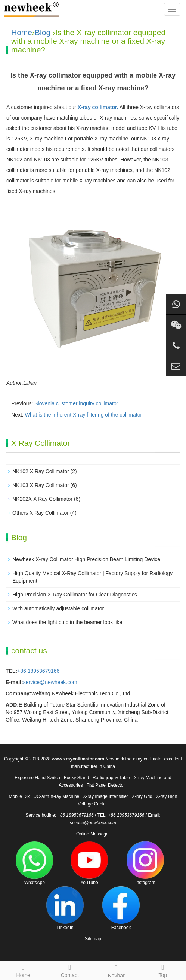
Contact (70, 970)
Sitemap (93, 939)
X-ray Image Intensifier (106, 796)
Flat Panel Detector (106, 785)
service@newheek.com (50, 682)
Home (22, 32)
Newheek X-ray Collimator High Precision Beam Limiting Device (86, 559)
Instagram (145, 863)
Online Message (92, 834)
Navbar (116, 970)
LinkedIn (65, 908)
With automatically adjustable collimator (58, 608)
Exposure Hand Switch (37, 778)
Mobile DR (19, 796)
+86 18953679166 (38, 671)
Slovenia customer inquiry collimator (76, 403)
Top (163, 970)
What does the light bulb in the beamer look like (67, 622)
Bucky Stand (76, 778)
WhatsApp (34, 863)
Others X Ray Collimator (41, 513)
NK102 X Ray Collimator (41, 471)
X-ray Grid (142, 796)
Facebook (121, 908)
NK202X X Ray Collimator (42, 499)
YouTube (89, 863)
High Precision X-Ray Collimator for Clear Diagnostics (75, 595)
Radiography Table (111, 778)
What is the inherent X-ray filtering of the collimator (84, 415)
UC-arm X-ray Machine (57, 796)
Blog (43, 32)
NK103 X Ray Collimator (41, 485)
